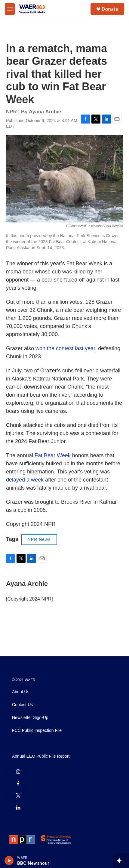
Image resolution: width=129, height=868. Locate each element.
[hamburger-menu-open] (10, 9)
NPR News (39, 539)
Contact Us (22, 705)
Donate (110, 9)
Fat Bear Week (53, 455)
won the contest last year (65, 348)
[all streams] (121, 861)
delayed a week (25, 480)
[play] (9, 861)
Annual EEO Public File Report (41, 756)
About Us (21, 692)
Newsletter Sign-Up (30, 718)
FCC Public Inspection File (37, 731)
